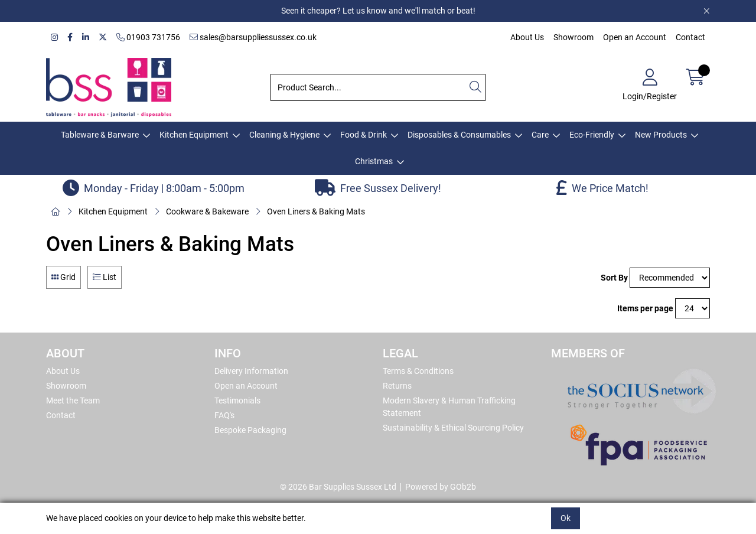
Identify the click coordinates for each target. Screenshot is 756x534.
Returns (397, 386)
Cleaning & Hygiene (284, 135)
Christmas (374, 161)
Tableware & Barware (100, 135)
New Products (661, 135)
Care (540, 135)
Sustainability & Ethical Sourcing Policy (453, 428)
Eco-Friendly (592, 135)
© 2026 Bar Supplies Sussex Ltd (338, 487)
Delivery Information (251, 371)
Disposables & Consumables (459, 135)
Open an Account (635, 37)
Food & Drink (364, 135)
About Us (527, 37)
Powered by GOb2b (441, 487)
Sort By (614, 278)
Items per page (645, 308)
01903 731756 (148, 37)
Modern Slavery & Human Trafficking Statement (449, 407)
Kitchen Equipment (194, 135)
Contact (690, 37)
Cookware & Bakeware (207, 211)
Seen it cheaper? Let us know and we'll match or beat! (378, 11)
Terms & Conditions (418, 371)
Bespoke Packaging (250, 430)
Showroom (573, 37)
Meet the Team (73, 400)
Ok (566, 518)
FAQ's (224, 415)
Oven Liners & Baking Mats (316, 211)
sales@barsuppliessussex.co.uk (253, 37)
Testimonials (237, 400)
